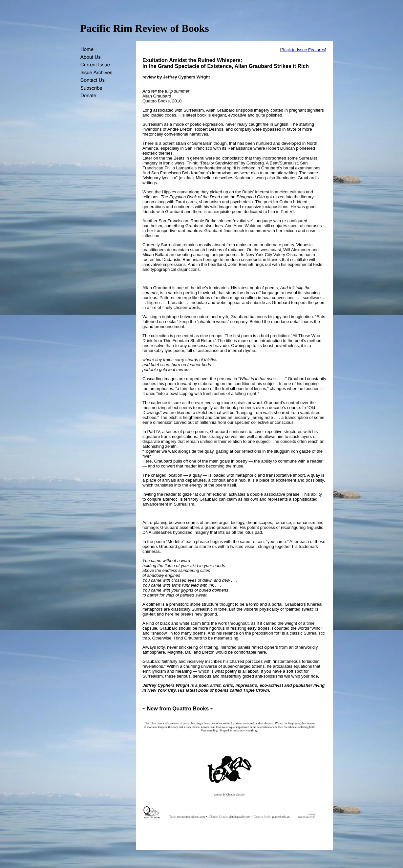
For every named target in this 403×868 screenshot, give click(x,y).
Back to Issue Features (303, 50)
